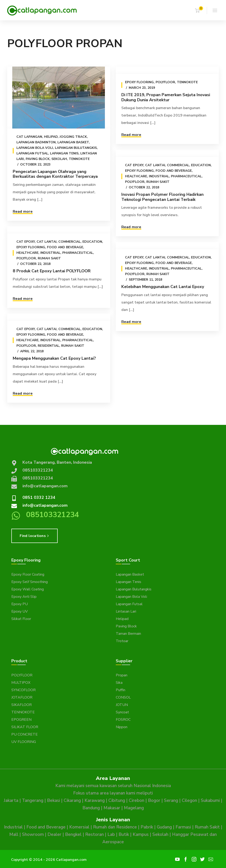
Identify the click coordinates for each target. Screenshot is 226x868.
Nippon (122, 727)
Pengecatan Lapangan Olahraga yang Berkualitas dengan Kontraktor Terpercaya (55, 174)
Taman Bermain (128, 634)
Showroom (33, 834)
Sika (119, 683)
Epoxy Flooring (139, 82)
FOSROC (123, 720)
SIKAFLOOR (22, 705)
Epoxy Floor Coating (28, 574)
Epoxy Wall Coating (28, 589)
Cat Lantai (155, 165)
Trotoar (122, 641)
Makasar (112, 808)
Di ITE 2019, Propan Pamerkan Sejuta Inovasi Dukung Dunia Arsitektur (165, 97)
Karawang (95, 801)
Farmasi (183, 827)
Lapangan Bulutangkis (76, 148)
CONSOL (123, 697)
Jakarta (11, 801)
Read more (23, 212)
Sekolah (59, 159)
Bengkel (73, 834)
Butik (124, 834)
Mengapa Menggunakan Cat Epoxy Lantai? (54, 358)
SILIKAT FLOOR (25, 727)
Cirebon (137, 801)
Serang (171, 801)
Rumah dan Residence (115, 827)
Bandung (91, 808)
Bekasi (53, 801)
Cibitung (117, 801)
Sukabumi (210, 801)
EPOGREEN (21, 720)
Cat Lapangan (29, 137)
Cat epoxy (134, 165)
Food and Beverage (173, 171)
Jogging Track (73, 137)
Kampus (141, 834)
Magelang (134, 808)
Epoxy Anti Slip (24, 597)
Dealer (54, 834)
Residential (49, 346)
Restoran (94, 834)
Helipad (51, 137)
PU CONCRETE (25, 734)
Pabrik (147, 827)
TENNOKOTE (23, 712)
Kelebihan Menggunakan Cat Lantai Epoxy (162, 287)
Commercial (178, 165)
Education (201, 165)
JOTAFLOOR (22, 697)
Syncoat (122, 712)
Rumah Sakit (158, 182)
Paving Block (38, 159)
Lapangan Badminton (36, 142)
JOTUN (122, 705)
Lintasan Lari (126, 611)
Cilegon (189, 801)
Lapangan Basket (73, 142)
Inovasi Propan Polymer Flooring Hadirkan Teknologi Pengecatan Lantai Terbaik (162, 197)
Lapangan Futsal (32, 153)
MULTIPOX (21, 683)
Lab (111, 834)
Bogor (154, 801)
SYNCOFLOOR (24, 690)
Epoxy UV (20, 611)
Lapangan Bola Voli (35, 148)
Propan (122, 675)
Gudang (164, 827)
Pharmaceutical (186, 176)
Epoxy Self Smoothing (30, 582)
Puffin (121, 690)
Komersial (79, 827)
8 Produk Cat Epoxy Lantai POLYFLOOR (52, 271)
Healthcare (136, 176)
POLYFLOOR (22, 675)
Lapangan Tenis (64, 153)
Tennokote (79, 159)
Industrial (159, 176)
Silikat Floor (21, 619)
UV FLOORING (24, 742)
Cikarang (72, 801)
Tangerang (33, 801)
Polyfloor (165, 82)
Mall (14, 834)
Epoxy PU (20, 604)
